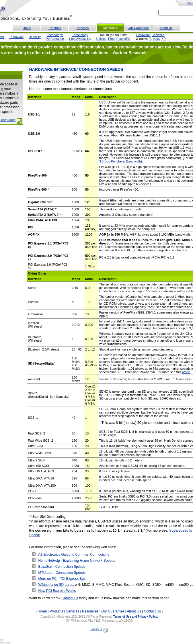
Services (83, 28)
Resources (90, 611)
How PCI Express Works (57, 591)
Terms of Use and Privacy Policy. (136, 617)
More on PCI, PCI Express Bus (62, 579)
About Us (166, 28)
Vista (156, 39)
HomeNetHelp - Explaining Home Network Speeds (77, 561)
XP (164, 39)
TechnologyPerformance (55, 37)
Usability (35, 37)
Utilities (101, 39)
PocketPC (123, 39)
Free (111, 39)
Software (158, 35)
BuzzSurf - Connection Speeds (62, 567)
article (186, 372)
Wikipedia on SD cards (56, 585)
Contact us (70, 598)
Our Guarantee (138, 28)
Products (55, 28)
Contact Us (152, 611)
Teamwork (16, 37)
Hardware (143, 35)
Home (27, 28)
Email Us (96, 629)
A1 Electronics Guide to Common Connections (74, 555)
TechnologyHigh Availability (80, 37)
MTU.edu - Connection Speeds (62, 573)
